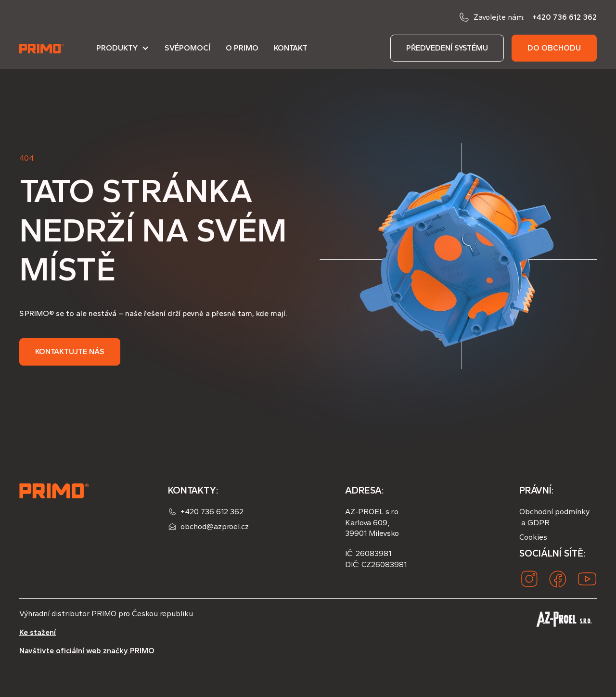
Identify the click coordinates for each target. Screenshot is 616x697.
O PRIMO (242, 48)
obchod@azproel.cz (215, 526)
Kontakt (291, 48)
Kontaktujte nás (70, 351)
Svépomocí (187, 48)
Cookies (533, 537)
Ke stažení (38, 632)
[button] (123, 52)
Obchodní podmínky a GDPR (554, 517)
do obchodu (554, 48)
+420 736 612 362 (565, 17)
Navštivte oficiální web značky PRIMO (87, 651)
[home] (42, 48)
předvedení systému (447, 48)
